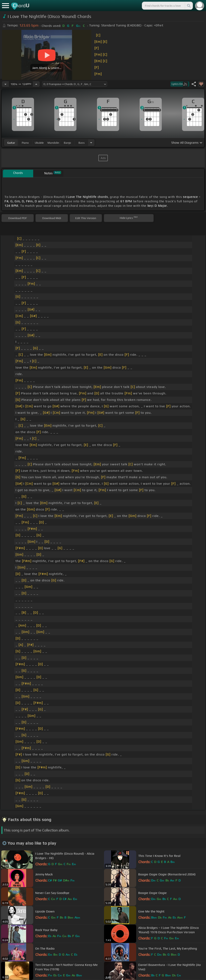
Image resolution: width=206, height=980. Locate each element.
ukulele (39, 143)
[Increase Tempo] (36, 84)
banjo (67, 143)
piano (25, 143)
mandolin (53, 143)
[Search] (188, 6)
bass (82, 143)
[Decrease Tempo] (5, 84)
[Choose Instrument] (91, 143)
